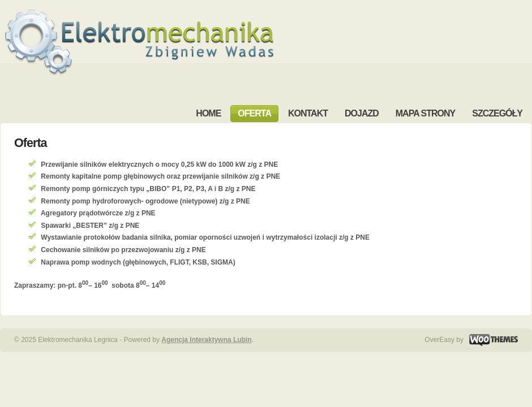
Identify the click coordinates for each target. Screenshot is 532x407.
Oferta (31, 143)
